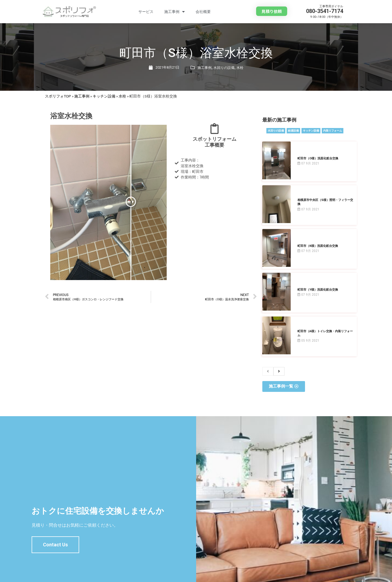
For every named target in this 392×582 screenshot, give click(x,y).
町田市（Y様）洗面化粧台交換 (318, 290)
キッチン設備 (104, 96)
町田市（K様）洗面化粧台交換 (318, 246)
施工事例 (175, 12)
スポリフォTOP (58, 96)
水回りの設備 (224, 68)
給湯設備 (293, 131)
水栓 (240, 68)
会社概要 (203, 12)
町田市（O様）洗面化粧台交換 (318, 158)
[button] (272, 11)
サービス (146, 12)
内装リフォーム (333, 131)
